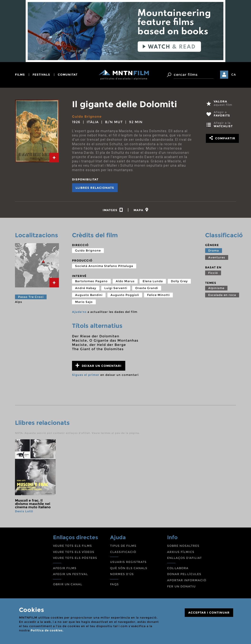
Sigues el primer (86, 375)
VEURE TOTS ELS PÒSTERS (75, 558)
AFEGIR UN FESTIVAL (70, 574)
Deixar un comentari (99, 366)
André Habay (86, 288)
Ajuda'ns (79, 312)
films (20, 75)
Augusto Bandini (89, 295)
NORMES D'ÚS (122, 574)
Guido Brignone (87, 116)
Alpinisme (216, 288)
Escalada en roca (222, 295)
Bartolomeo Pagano (91, 281)
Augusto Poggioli (125, 295)
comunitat (68, 75)
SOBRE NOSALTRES (183, 546)
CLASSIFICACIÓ (123, 552)
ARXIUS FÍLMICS (181, 552)
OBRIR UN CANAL (68, 584)
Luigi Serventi (116, 288)
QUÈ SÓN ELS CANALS (129, 568)
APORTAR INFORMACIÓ (187, 580)
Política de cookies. (47, 630)
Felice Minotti (158, 295)
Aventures (217, 257)
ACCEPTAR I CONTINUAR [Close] (209, 613)
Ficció (213, 273)
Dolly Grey (179, 281)
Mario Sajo (84, 302)
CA (234, 75)
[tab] (54, 158)
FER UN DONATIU (181, 586)
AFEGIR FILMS (65, 568)
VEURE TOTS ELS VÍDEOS (74, 552)
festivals (41, 75)
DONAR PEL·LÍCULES (184, 574)
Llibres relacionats (95, 188)
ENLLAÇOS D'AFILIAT (184, 558)
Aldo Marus (125, 281)
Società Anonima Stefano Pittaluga (104, 266)
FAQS (114, 584)
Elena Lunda (153, 281)
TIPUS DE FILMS (123, 546)
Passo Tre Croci (31, 297)
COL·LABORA (178, 568)
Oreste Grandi (147, 288)
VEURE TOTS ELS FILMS (72, 546)
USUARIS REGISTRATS (128, 562)
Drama (214, 250)
